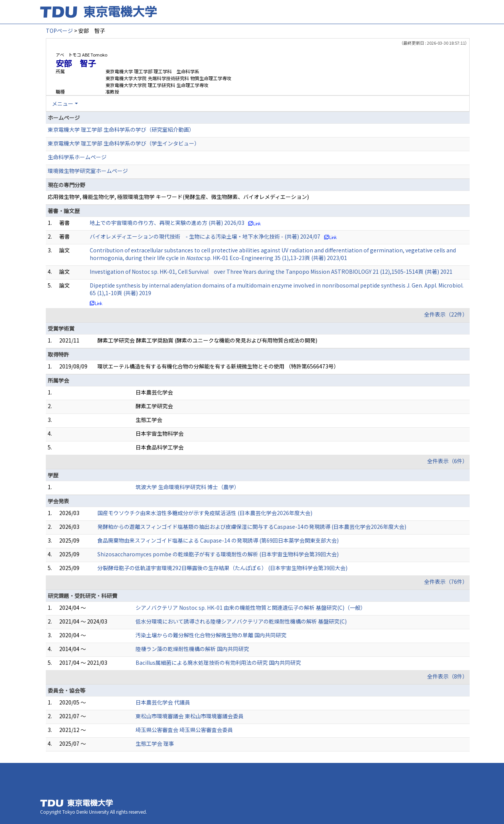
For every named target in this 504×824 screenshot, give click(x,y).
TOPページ (59, 31)
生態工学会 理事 (155, 743)
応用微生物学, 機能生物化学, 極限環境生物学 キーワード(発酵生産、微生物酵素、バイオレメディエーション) (178, 197)
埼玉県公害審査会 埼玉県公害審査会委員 (184, 730)
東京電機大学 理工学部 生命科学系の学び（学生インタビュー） (124, 143)
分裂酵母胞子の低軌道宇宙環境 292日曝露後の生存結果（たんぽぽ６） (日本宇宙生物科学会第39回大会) (222, 568)
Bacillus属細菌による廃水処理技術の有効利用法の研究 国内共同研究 (218, 662)
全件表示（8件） (447, 676)
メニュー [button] (63, 103)
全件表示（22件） (446, 314)
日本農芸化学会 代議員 (163, 702)
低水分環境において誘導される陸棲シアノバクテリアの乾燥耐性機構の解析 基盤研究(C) (241, 621)
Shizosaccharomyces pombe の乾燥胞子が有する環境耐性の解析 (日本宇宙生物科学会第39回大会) (218, 554)
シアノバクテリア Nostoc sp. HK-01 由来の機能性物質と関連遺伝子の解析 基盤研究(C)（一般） (251, 607)
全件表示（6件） (447, 461)
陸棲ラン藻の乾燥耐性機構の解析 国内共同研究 (192, 649)
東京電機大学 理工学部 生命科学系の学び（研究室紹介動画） (121, 129)
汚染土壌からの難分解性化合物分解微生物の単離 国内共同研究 (211, 635)
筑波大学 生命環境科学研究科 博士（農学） (187, 487)
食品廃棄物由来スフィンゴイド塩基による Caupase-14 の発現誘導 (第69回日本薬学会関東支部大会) (218, 540)
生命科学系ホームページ (77, 157)
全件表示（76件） (446, 582)
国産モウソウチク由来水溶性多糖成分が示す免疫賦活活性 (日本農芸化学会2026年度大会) (205, 513)
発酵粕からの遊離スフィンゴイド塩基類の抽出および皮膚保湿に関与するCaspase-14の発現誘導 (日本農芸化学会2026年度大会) (252, 527)
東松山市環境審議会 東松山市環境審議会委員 (190, 716)
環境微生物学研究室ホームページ (88, 171)
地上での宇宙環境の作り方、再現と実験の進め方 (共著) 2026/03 (167, 223)
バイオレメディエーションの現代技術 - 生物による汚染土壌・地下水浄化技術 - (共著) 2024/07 (205, 236)
